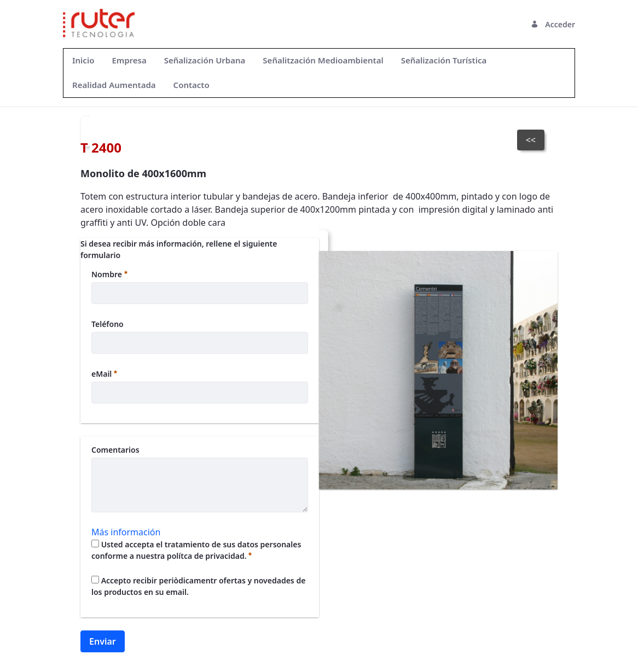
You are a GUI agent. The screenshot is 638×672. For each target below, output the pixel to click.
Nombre (109, 274)
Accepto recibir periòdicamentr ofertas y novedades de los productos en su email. (198, 586)
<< (531, 140)
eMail (104, 374)
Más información (126, 532)
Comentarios (115, 450)
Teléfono (108, 324)
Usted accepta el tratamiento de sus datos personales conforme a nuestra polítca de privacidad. (196, 550)
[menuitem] (83, 60)
